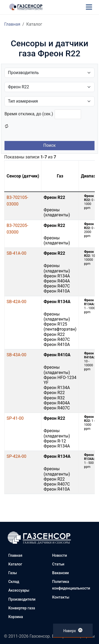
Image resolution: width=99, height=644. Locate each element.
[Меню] (89, 7)
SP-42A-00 (16, 456)
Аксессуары (19, 590)
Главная (12, 24)
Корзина (15, 617)
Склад (14, 582)
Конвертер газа (22, 608)
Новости (60, 555)
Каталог (15, 564)
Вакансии (61, 573)
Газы (12, 573)
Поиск (49, 145)
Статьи (58, 564)
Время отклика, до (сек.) (29, 114)
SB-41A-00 (16, 253)
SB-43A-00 (16, 355)
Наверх (73, 630)
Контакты (61, 597)
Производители (22, 599)
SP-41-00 (15, 418)
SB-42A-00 (16, 302)
